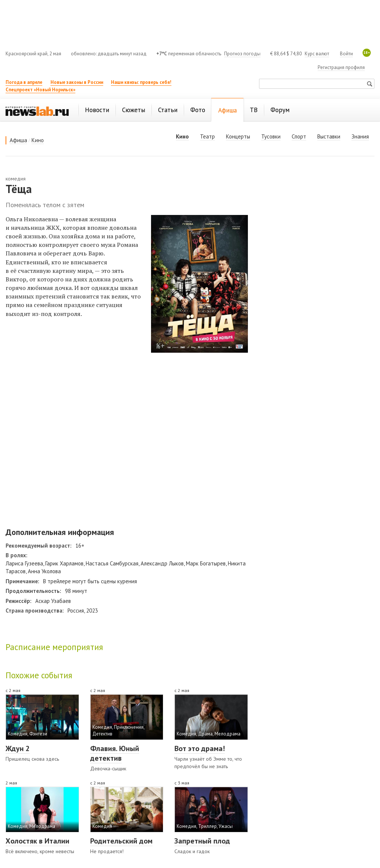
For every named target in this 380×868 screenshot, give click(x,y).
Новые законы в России (77, 82)
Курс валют (317, 54)
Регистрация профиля (341, 67)
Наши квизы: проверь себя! (141, 82)
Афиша (18, 140)
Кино (38, 140)
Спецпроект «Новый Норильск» (40, 90)
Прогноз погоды (242, 54)
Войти (346, 54)
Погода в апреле (24, 82)
